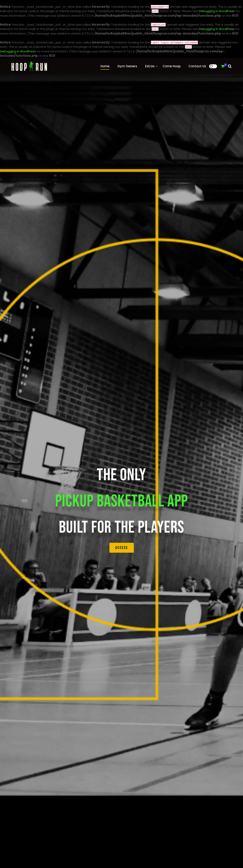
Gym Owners (127, 66)
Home (105, 66)
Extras (150, 66)
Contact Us (197, 66)
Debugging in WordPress (217, 11)
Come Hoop (172, 66)
